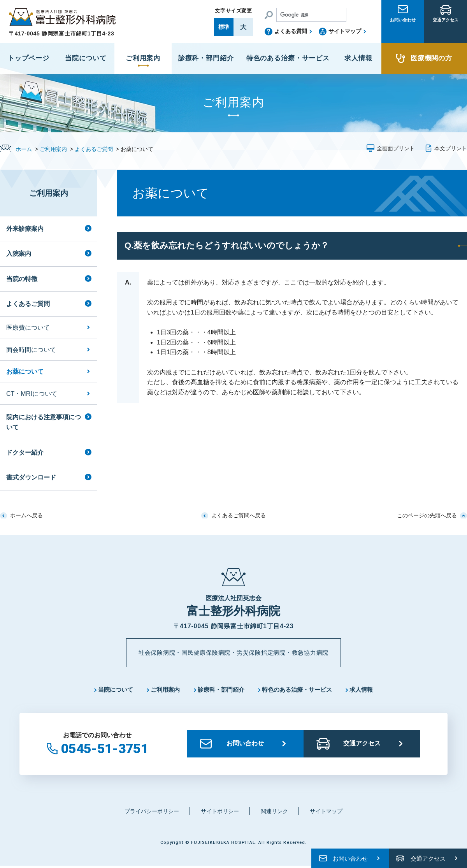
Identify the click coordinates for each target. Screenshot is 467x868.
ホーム (24, 149)
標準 (224, 27)
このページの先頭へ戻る (427, 515)
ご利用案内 (53, 149)
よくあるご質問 (94, 149)
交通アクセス (446, 32)
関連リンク (277, 813)
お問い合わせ (403, 32)
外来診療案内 (25, 229)
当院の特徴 (22, 279)
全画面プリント (396, 148)
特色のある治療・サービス (301, 690)
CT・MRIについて (32, 394)
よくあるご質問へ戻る (239, 515)
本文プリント (451, 148)
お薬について (25, 372)
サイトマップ (345, 31)
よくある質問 (291, 31)
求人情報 (369, 690)
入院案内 (19, 254)
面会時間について (31, 350)
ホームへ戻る (26, 515)
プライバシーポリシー (148, 813)
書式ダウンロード (31, 477)
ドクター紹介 (25, 452)
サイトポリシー (220, 813)
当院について (109, 690)
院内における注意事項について (44, 422)
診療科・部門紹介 (220, 690)
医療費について (28, 328)
